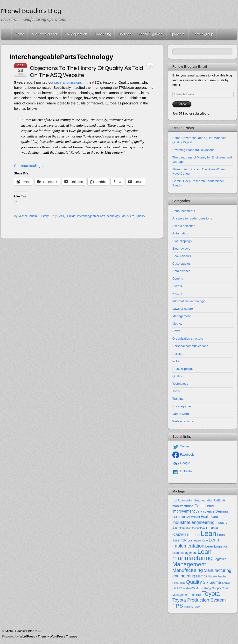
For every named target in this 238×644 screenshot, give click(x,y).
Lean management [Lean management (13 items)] (184, 553)
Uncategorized (182, 406)
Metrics (177, 324)
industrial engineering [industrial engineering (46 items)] (193, 522)
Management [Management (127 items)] (189, 564)
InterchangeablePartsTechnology (98, 216)
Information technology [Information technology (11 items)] (192, 528)
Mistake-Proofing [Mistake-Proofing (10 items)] (217, 576)
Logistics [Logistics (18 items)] (220, 559)
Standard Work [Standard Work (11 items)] (190, 588)
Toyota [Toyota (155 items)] (211, 594)
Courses (125, 34)
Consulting (103, 34)
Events (177, 286)
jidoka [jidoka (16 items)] (214, 528)
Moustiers (128, 216)
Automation (180, 233)
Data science (181, 271)
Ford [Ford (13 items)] (182, 517)
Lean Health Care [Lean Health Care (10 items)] (198, 541)
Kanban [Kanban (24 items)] (193, 535)
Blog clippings (182, 241)
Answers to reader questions (192, 218)
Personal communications (190, 346)
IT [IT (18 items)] (207, 528)
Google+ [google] (182, 463)
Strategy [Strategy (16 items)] (205, 588)
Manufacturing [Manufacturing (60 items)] (188, 570)
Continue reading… (29, 166)
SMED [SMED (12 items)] (226, 583)
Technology (180, 384)
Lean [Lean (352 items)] (208, 533)
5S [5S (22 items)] (175, 500)
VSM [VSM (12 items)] (197, 607)
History (44, 216)
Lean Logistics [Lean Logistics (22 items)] (216, 546)
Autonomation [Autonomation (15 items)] (204, 500)
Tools (176, 391)
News (176, 331)
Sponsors (177, 34)
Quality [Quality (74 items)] (194, 582)
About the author (45, 34)
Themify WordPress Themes (57, 636)
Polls (176, 361)
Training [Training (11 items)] (189, 607)
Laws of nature (183, 309)
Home (7, 34)
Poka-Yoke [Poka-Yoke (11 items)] (179, 583)
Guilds (71, 216)
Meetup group (203, 34)
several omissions (68, 82)
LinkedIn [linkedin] (182, 471)
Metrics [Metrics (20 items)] (201, 576)
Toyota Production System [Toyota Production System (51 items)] (199, 600)
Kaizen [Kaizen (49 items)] (179, 534)
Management (182, 316)
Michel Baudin (28, 216)
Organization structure (188, 339)
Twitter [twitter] (181, 446)
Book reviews (182, 256)
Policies (178, 354)
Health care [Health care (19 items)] (209, 517)
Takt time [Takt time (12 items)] (196, 595)
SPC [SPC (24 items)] (176, 588)
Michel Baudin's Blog (20, 631)
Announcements (184, 211)
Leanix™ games (151, 34)
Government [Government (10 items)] (193, 517)
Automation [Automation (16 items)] (185, 500)
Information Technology (189, 301)
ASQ (62, 216)
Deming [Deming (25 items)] (222, 511)
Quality (140, 216)
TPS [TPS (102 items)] (178, 606)
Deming (178, 278)
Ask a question (76, 34)
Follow (182, 104)
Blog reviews (181, 249)
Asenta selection (184, 226)
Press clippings (183, 369)
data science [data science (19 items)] (205, 511)
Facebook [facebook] (183, 455)
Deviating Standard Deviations (193, 150)
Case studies (181, 264)
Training (178, 399)
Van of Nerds (181, 414)
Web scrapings (183, 421)
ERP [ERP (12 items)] (175, 517)
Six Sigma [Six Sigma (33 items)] (212, 582)
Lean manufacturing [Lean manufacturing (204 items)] (192, 555)
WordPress (27, 636)
